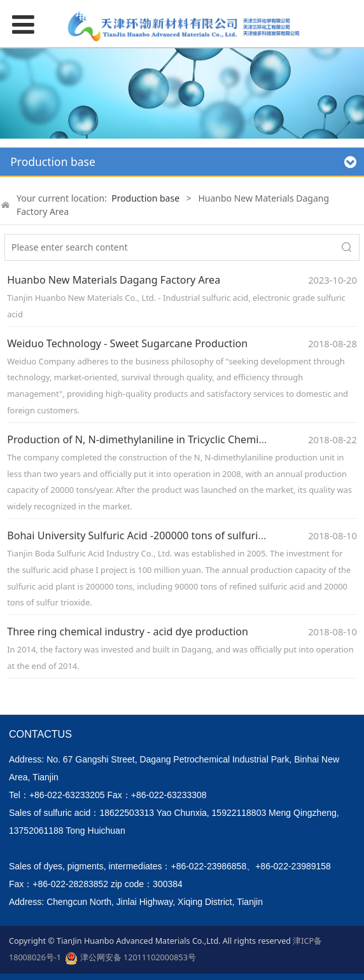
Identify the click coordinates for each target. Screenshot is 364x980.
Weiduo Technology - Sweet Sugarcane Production (127, 343)
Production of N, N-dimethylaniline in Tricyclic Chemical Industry (161, 439)
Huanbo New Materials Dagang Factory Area (114, 280)
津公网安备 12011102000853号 (130, 958)
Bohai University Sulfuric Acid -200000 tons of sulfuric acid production (174, 535)
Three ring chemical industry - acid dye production (128, 631)
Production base (145, 198)
